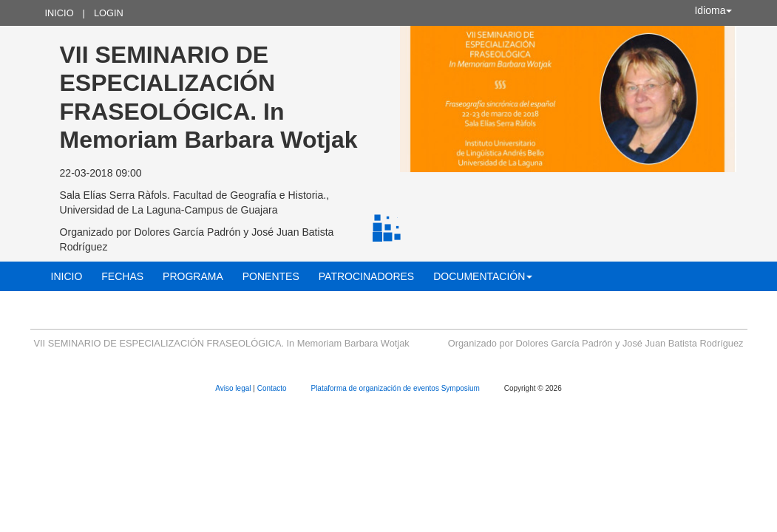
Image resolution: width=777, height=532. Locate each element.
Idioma (713, 10)
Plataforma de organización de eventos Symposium (396, 388)
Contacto (273, 388)
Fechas (122, 276)
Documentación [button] (483, 276)
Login (109, 13)
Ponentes (271, 276)
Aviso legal (234, 388)
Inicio (60, 13)
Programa (193, 276)
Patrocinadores (366, 276)
